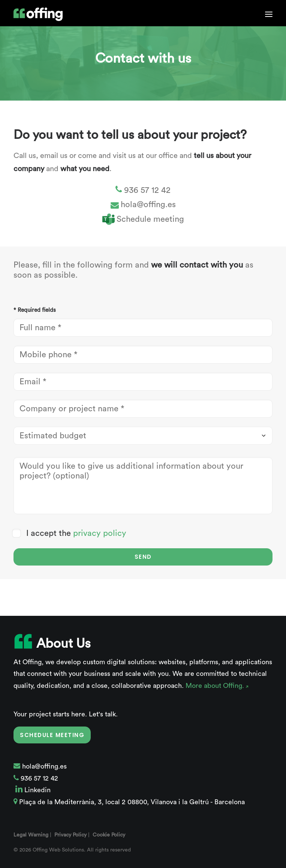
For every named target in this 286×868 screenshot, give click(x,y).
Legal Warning (31, 835)
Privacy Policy (70, 835)
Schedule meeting (150, 219)
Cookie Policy (109, 835)
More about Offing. (216, 686)
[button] (269, 14)
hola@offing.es (148, 205)
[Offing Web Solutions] (38, 14)
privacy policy (100, 533)
